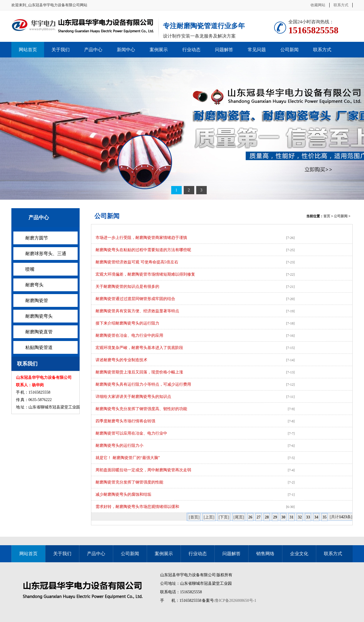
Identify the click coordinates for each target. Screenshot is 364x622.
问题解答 (224, 50)
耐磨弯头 (34, 285)
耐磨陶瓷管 (37, 300)
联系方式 (341, 5)
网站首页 (28, 50)
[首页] (194, 517)
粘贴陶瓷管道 (39, 347)
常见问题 (257, 50)
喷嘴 (30, 269)
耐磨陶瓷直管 (39, 332)
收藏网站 (318, 5)
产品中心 (93, 50)
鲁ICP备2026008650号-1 (236, 601)
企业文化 (299, 554)
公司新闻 (289, 50)
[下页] (224, 517)
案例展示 (159, 50)
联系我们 (27, 364)
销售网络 (265, 554)
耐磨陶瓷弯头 (39, 316)
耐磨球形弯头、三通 (46, 254)
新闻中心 (126, 50)
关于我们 (61, 50)
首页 (327, 216)
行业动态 (191, 50)
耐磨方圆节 (37, 238)
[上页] (209, 517)
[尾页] (239, 517)
